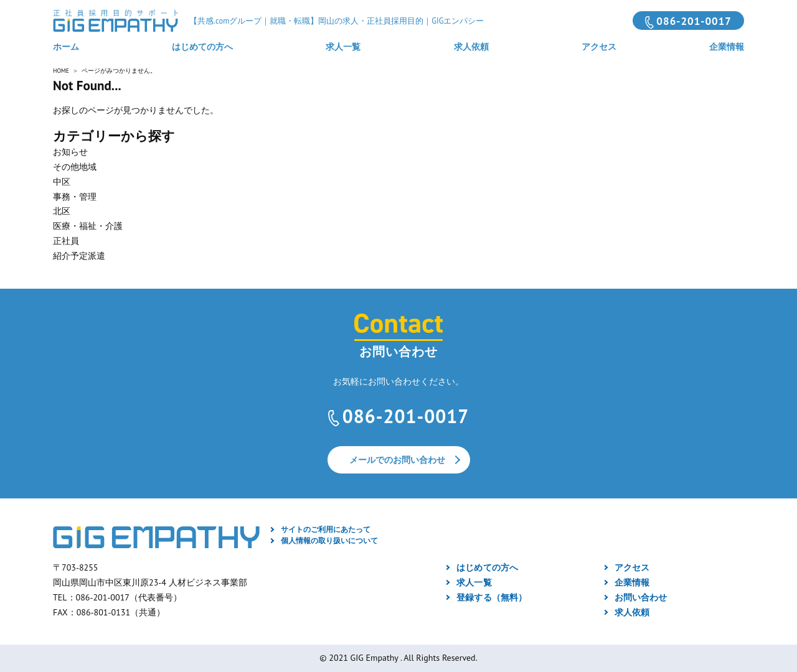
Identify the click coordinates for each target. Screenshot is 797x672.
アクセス (599, 47)
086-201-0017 (694, 21)
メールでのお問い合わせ (397, 460)
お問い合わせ (641, 597)
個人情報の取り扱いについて (329, 540)
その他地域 (75, 167)
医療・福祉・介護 (88, 226)
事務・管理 (75, 197)
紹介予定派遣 (79, 256)
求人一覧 (343, 47)
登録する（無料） (491, 597)
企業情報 (727, 47)
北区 (62, 211)
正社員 (66, 241)
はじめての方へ (202, 47)
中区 (62, 182)
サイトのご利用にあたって (326, 529)
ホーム (66, 47)
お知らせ (70, 152)
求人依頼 (471, 47)
